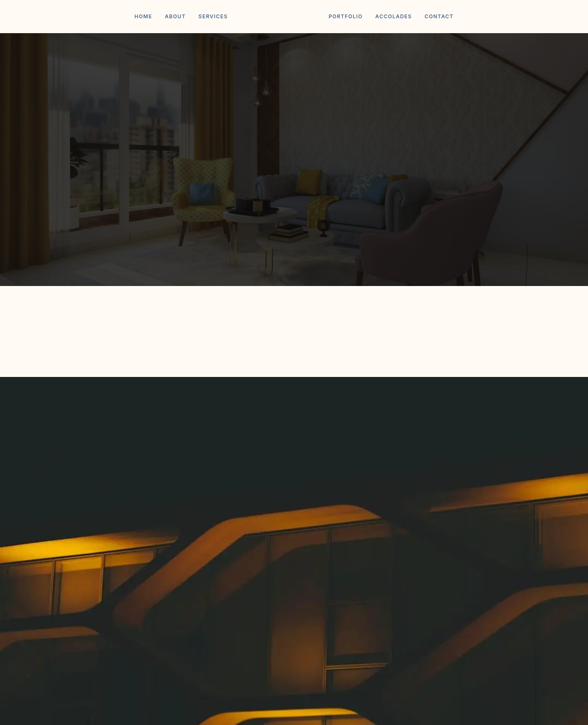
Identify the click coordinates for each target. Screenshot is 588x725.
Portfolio (345, 16)
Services (213, 16)
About (175, 16)
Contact (439, 16)
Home (144, 16)
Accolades (393, 16)
